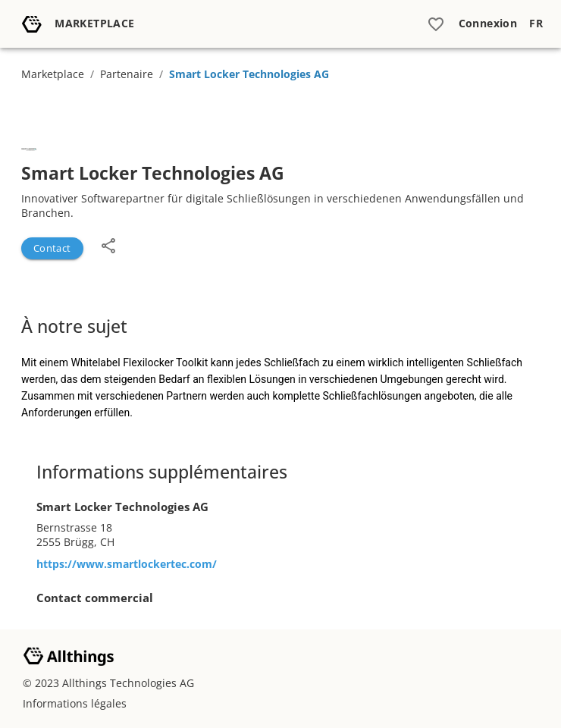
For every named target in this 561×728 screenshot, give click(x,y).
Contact (52, 248)
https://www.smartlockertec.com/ (127, 564)
